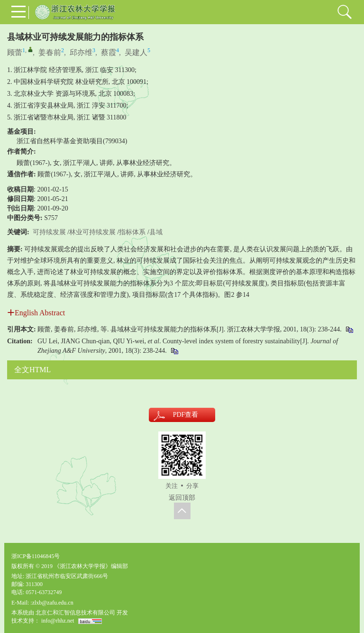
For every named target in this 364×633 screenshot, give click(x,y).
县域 (156, 232)
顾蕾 (15, 52)
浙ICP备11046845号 (36, 556)
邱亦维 (81, 52)
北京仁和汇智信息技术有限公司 (75, 613)
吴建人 (136, 52)
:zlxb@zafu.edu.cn (52, 603)
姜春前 (50, 52)
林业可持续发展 (92, 232)
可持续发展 (49, 232)
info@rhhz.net (58, 621)
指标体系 (132, 232)
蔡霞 (109, 52)
